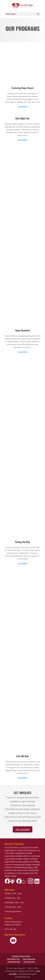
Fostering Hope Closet (21, 956)
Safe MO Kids (29, 962)
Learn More (23, 107)
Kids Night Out (13, 959)
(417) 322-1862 (10, 929)
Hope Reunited (29, 959)
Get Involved (23, 829)
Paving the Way (14, 962)
